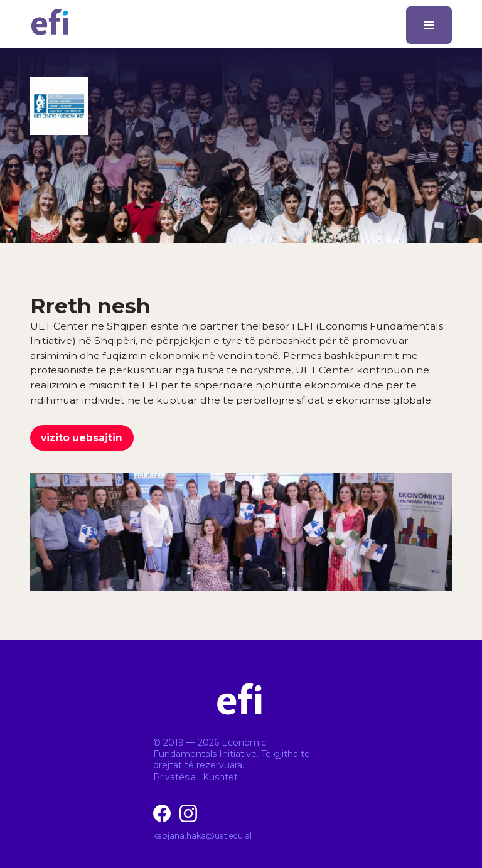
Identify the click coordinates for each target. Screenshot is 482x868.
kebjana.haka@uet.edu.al (202, 836)
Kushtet (220, 777)
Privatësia (174, 777)
